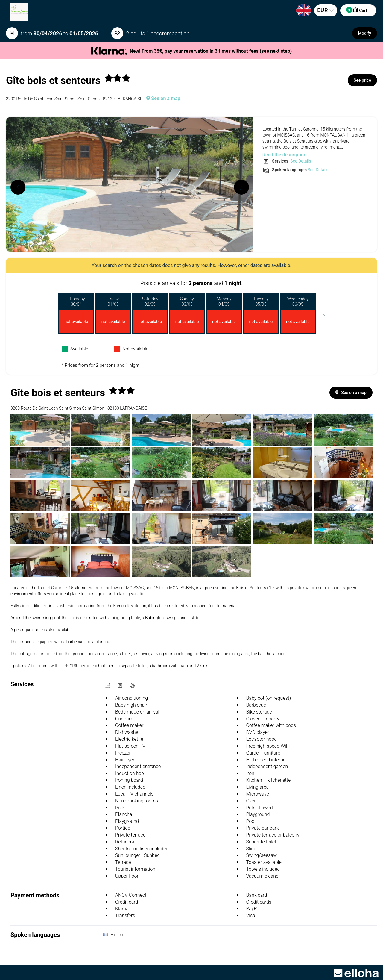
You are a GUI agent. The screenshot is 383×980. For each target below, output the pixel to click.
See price (362, 80)
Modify (365, 33)
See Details (300, 161)
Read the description (284, 155)
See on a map (163, 98)
